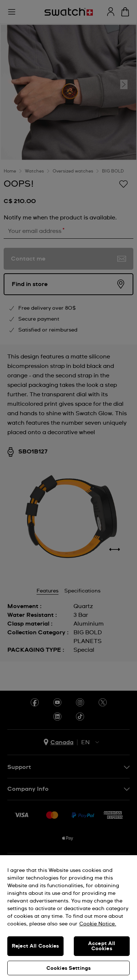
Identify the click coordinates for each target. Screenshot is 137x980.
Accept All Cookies (102, 946)
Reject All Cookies (35, 946)
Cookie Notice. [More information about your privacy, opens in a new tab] (98, 924)
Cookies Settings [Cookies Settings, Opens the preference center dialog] (68, 968)
